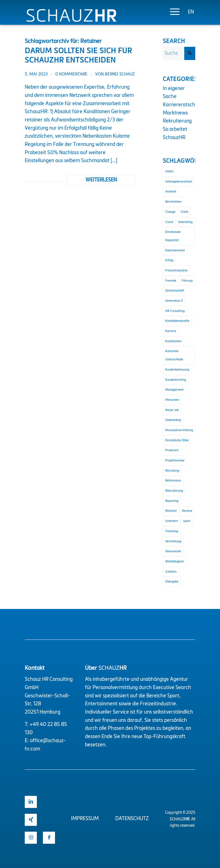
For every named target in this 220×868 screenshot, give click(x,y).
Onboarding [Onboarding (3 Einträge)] (173, 420)
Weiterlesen (101, 180)
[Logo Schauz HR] (71, 21)
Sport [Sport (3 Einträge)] (187, 521)
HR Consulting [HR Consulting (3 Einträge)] (175, 311)
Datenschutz (132, 819)
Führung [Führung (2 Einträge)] (187, 281)
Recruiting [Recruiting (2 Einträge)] (172, 471)
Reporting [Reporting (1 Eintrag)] (172, 501)
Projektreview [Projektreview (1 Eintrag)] (175, 460)
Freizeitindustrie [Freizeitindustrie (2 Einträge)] (176, 270)
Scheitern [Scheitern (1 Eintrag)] (172, 521)
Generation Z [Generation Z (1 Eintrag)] (174, 301)
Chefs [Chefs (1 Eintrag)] (185, 212)
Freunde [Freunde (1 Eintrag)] (171, 281)
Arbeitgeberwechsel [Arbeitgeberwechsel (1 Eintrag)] (179, 182)
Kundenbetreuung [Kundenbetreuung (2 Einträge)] (177, 370)
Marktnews (175, 113)
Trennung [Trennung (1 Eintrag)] (172, 531)
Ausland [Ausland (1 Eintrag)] (171, 191)
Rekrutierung (177, 121)
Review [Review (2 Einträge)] (187, 511)
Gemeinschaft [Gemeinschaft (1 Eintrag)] (175, 291)
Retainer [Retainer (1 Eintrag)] (171, 511)
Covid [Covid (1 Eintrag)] (169, 222)
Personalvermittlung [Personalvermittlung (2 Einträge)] (179, 430)
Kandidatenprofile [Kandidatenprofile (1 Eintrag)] (177, 321)
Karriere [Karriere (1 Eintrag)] (171, 331)
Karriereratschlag (182, 105)
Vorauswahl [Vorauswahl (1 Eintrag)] (173, 551)
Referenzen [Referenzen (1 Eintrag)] (173, 481)
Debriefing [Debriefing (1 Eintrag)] (185, 222)
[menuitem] (172, 12)
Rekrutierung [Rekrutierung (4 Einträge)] (174, 491)
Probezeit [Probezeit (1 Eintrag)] (172, 450)
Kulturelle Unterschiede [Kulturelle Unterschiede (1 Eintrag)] (174, 355)
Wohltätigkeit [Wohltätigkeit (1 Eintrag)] (174, 561)
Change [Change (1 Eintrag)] (170, 212)
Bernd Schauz (120, 74)
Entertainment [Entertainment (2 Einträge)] (175, 250)
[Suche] (179, 53)
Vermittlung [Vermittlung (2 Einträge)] (173, 541)
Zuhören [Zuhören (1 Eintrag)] (171, 572)
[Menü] (172, 12)
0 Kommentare (71, 74)
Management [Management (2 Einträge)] (174, 390)
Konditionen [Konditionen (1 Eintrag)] (173, 341)
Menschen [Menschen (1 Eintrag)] (172, 400)
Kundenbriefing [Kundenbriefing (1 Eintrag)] (176, 380)
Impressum (85, 819)
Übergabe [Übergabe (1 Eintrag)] (172, 582)
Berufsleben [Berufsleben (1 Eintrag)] (173, 202)
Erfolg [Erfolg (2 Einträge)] (169, 260)
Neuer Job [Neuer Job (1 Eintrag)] (172, 410)
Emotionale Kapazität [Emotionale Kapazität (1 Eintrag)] (173, 236)
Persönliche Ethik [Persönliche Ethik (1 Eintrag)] (177, 440)
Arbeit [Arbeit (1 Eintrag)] (169, 171)
